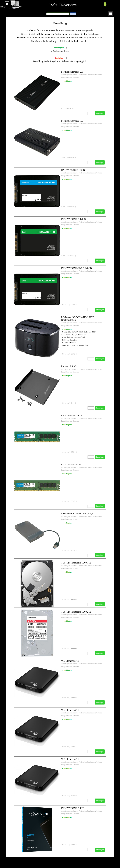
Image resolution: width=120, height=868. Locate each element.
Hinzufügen (100, 113)
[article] (60, 93)
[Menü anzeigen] (110, 14)
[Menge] (91, 113)
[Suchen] (58, 14)
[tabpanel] (60, 42)
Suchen (73, 14)
